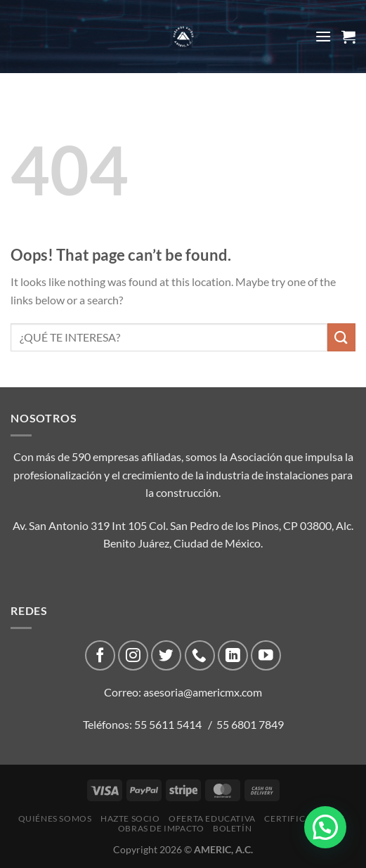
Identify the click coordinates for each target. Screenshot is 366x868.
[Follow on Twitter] (166, 655)
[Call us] (200, 655)
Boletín (232, 828)
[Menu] (323, 36)
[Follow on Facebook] (100, 655)
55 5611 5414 (168, 724)
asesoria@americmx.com (203, 692)
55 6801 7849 (250, 724)
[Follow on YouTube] (266, 655)
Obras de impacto (161, 828)
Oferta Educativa (212, 818)
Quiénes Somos (55, 818)
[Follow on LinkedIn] (233, 655)
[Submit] (341, 337)
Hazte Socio (130, 818)
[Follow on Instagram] (133, 655)
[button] (325, 827)
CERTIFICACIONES (304, 818)
